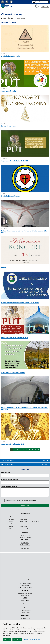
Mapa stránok (25, 596)
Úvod (4, 18)
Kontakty (25, 606)
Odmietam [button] (17, 639)
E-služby (25, 608)
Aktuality (25, 604)
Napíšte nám (45, 464)
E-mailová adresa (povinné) (10, 479)
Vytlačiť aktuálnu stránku (25, 594)
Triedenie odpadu (25, 612)
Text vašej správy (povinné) (9, 486)
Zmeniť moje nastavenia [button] (32, 639)
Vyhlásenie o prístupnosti (25, 583)
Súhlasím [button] (7, 639)
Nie (48, 460)
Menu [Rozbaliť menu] (45, 6)
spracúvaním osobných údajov (27, 500)
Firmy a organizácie (25, 610)
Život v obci (11, 18)
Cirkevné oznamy (22, 18)
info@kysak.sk (25, 543)
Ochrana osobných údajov (25, 587)
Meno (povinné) (6, 472)
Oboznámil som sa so (21, 500)
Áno (44, 460)
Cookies (25, 598)
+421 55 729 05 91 (25, 545)
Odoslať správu (25, 505)
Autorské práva (25, 585)
